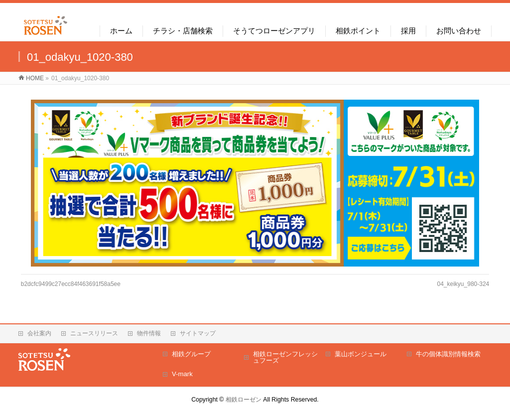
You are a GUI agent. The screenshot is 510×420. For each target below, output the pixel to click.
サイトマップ (198, 333)
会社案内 (39, 333)
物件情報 (149, 333)
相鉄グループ (191, 354)
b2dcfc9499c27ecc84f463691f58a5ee (71, 284)
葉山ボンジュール (361, 354)
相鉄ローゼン (244, 400)
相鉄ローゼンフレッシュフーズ (285, 357)
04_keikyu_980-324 (463, 284)
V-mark (182, 374)
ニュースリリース (94, 333)
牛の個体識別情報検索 (448, 354)
